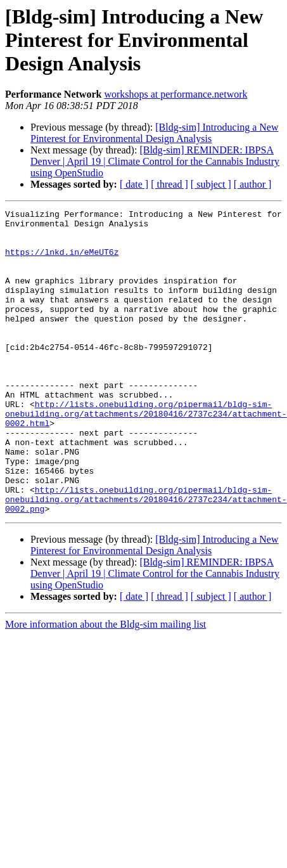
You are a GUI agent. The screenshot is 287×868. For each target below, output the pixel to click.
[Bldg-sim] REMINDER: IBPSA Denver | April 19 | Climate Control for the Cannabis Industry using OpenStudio (155, 161)
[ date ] (134, 184)
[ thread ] (169, 184)
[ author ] (253, 184)
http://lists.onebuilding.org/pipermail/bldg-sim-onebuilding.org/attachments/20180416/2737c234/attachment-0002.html (146, 455)
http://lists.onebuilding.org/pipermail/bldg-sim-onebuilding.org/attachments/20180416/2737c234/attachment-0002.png (146, 558)
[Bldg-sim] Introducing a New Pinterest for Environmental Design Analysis (154, 133)
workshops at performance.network (175, 94)
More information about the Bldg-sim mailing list (105, 685)
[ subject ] (211, 184)
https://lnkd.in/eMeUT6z (62, 261)
